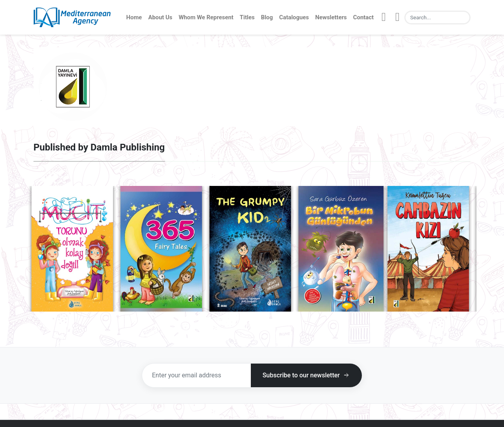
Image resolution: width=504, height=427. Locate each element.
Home (134, 17)
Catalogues (294, 17)
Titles (247, 17)
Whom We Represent (206, 17)
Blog (267, 17)
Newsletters (331, 17)
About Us (160, 17)
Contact (363, 17)
